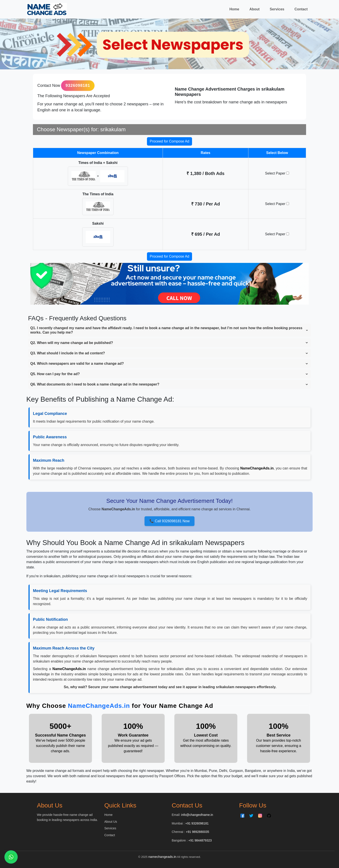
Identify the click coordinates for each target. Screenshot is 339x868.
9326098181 (78, 86)
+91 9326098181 (197, 823)
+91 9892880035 (198, 832)
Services (277, 9)
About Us (111, 822)
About (254, 9)
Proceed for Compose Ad (170, 141)
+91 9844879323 (200, 840)
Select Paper (277, 173)
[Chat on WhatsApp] (11, 857)
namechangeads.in (162, 857)
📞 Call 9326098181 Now (169, 521)
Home (234, 9)
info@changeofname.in (197, 815)
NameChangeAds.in (99, 706)
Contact (301, 9)
